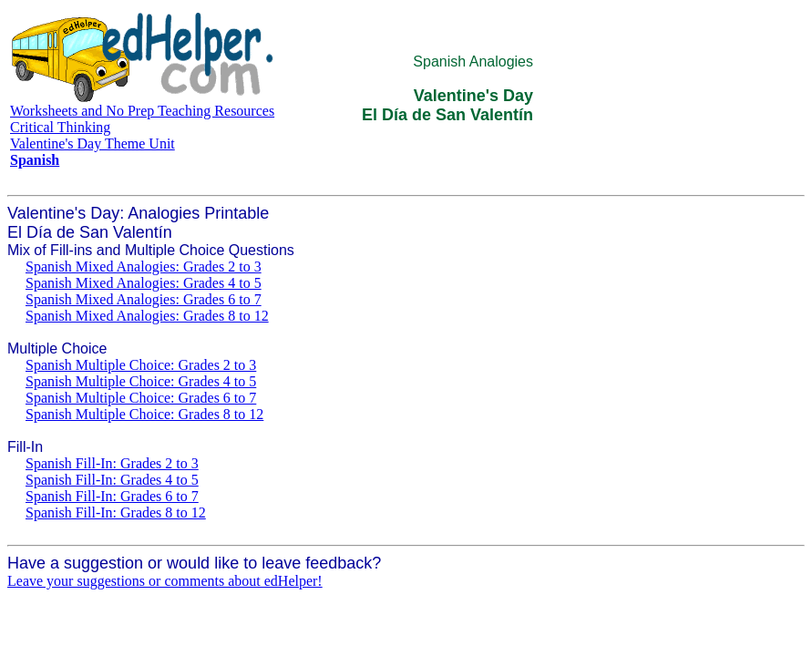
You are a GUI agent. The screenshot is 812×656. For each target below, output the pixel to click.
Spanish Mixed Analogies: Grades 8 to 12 (147, 316)
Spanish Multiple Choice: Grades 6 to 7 (141, 398)
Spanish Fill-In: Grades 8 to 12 (116, 512)
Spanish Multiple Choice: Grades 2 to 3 (141, 365)
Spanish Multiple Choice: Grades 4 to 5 (141, 381)
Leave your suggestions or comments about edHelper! (165, 581)
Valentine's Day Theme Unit (93, 143)
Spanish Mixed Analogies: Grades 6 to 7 (144, 299)
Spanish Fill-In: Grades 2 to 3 (112, 463)
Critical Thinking (60, 127)
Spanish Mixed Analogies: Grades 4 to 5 (144, 283)
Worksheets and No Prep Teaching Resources (142, 111)
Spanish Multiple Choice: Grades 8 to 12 (144, 414)
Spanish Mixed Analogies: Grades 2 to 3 (144, 266)
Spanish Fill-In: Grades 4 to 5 (112, 480)
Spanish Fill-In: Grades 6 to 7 (112, 496)
